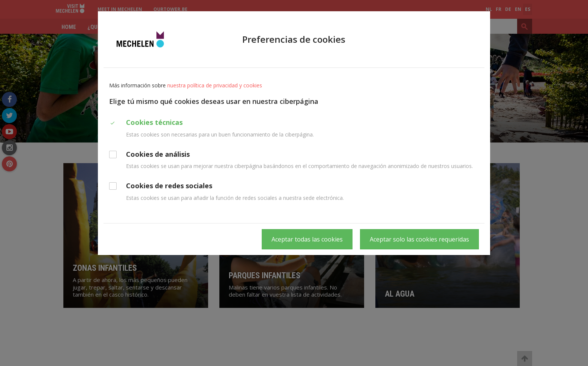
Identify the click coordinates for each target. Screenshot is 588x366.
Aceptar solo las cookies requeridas (419, 239)
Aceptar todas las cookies (307, 239)
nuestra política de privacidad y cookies (215, 85)
